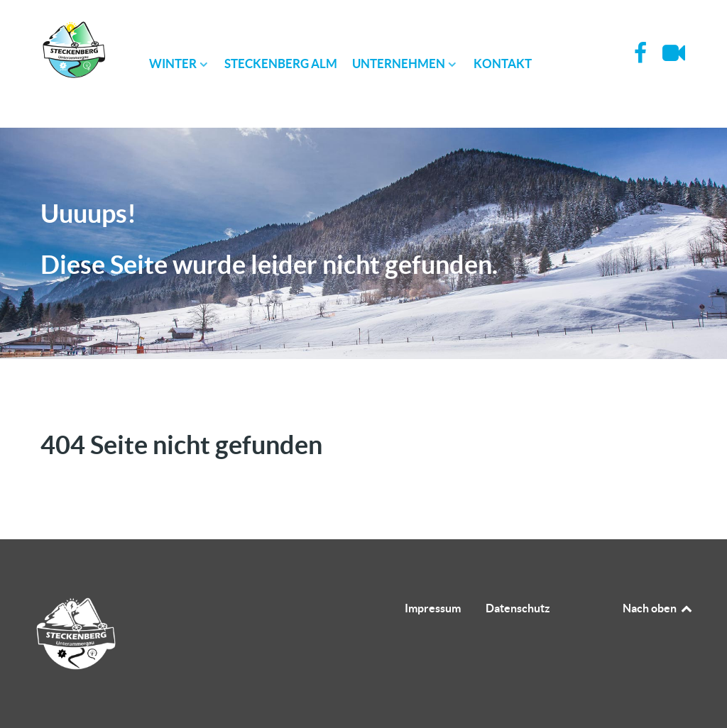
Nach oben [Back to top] (658, 608)
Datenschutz (518, 608)
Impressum (433, 608)
